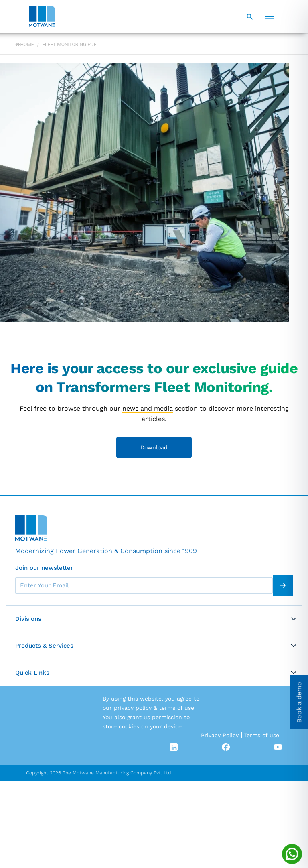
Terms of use (262, 735)
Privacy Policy (220, 735)
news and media (148, 408)
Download (154, 447)
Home (24, 45)
